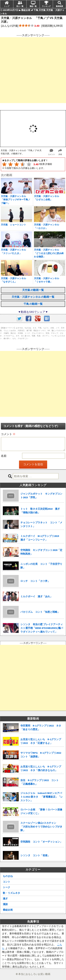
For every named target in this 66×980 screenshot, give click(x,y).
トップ (7, 6)
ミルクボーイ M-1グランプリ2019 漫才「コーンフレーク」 (41, 538)
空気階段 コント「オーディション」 (41, 842)
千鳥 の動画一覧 (33, 304)
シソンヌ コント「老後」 (35, 855)
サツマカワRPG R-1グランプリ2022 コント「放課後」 (42, 755)
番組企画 (8, 910)
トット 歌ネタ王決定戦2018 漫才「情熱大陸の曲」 (40, 511)
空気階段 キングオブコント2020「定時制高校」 (41, 552)
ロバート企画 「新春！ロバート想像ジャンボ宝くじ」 (41, 811)
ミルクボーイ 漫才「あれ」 (36, 596)
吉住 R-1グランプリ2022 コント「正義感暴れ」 (40, 782)
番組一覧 (33, 6)
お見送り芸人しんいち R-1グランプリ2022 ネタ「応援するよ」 (41, 741)
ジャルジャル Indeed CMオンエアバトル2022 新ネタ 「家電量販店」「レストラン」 (42, 797)
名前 (4, 456)
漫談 (5, 904)
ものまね (8, 876)
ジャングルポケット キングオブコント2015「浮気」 (41, 496)
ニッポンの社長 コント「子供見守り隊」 (41, 566)
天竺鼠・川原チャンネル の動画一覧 (33, 297)
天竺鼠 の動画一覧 (33, 290)
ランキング (46, 6)
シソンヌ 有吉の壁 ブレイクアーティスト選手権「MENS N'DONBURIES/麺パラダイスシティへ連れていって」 (42, 628)
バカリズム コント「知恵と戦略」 (40, 612)
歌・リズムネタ (11, 893)
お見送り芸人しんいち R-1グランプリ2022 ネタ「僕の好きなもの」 (41, 768)
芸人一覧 (20, 6)
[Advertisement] (33, 70)
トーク (7, 887)
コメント (8, 434)
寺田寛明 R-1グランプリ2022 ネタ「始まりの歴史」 (41, 727)
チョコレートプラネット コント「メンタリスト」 (41, 524)
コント (7, 882)
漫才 (5, 899)
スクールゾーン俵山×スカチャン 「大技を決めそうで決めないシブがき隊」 (41, 827)
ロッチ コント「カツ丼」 (35, 581)
